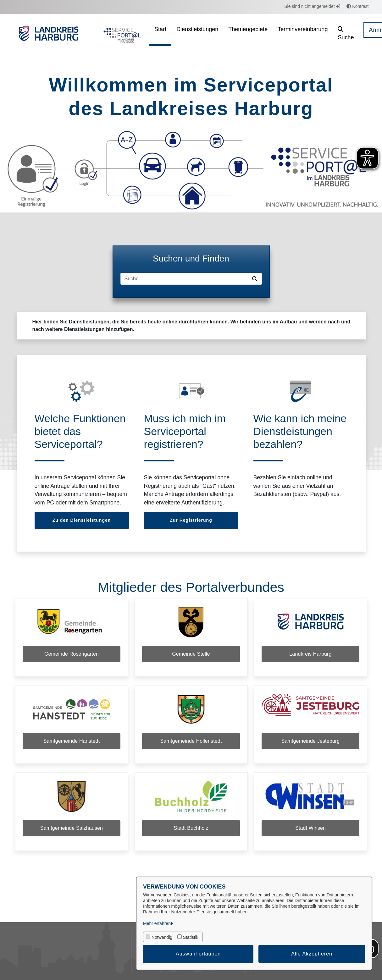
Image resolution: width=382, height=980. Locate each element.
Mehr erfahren (157, 923)
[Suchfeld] (185, 279)
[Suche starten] (256, 279)
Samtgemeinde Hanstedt (72, 743)
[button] (346, 34)
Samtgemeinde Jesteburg (311, 743)
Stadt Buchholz (191, 831)
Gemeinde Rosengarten (72, 655)
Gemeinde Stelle (191, 655)
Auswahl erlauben (198, 954)
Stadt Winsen (310, 831)
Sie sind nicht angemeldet (312, 6)
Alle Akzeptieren (312, 954)
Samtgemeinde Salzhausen (72, 831)
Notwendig (162, 937)
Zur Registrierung (191, 520)
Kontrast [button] (357, 6)
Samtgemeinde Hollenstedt (191, 743)
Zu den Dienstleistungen (82, 520)
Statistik (191, 937)
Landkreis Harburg (310, 655)
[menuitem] (160, 34)
